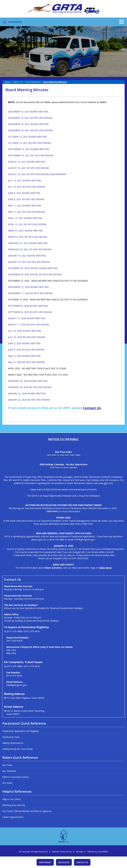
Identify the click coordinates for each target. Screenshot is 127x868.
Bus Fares (7, 765)
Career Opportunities (13, 817)
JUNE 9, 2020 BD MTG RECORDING (26, 350)
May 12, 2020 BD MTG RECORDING (26, 362)
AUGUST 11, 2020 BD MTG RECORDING (29, 325)
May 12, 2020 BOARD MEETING (24, 356)
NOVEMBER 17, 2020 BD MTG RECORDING (30, 293)
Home (7, 82)
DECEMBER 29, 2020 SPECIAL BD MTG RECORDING (35, 274)
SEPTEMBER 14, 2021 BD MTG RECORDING (31, 155)
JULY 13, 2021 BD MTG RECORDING (27, 187)
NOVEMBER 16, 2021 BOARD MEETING (28, 124)
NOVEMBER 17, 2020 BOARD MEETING (28, 287)
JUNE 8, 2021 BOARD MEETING (24, 193)
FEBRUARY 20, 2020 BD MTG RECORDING (30, 387)
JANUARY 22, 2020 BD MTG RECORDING (29, 400)
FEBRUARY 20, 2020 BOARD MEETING (28, 381)
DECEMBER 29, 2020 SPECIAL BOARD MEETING (33, 268)
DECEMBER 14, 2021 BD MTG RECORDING (30, 118)
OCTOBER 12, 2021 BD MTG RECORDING (29, 143)
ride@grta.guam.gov (17, 685)
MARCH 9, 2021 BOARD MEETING (25, 231)
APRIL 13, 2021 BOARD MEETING (25, 218)
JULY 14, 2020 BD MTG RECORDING (27, 337)
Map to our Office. (12, 799)
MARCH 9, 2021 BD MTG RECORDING (28, 237)
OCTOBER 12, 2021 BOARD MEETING (27, 137)
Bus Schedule (9, 771)
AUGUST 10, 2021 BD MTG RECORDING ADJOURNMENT (37, 174)
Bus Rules (7, 783)
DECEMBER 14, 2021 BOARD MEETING (28, 112)
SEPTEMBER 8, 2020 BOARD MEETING (28, 306)
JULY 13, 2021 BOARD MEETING (25, 180)
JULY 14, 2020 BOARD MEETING (25, 331)
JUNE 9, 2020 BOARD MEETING (24, 343)
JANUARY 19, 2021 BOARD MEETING (27, 256)
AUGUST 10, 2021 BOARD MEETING (27, 162)
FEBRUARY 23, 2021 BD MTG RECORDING (30, 249)
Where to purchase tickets (16, 777)
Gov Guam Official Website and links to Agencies (27, 811)
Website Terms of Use (62, 852)
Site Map (79, 852)
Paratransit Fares (11, 737)
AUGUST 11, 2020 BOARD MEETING (27, 318)
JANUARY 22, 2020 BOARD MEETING (27, 393)
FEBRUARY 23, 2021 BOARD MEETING (28, 243)
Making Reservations (13, 743)
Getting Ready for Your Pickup (18, 749)
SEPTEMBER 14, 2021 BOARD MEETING (29, 149)
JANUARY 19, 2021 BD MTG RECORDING (29, 262)
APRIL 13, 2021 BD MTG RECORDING (27, 224)
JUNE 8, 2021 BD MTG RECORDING (26, 199)
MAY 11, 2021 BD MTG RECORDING (27, 212)
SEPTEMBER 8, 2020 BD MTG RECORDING (30, 312)
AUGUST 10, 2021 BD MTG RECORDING (29, 168)
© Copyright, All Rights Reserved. (33, 852)
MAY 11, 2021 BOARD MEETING (25, 206)
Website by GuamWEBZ (98, 852)
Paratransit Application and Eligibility (21, 731)
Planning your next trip (14, 805)
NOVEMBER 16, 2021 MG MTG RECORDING (30, 130)
